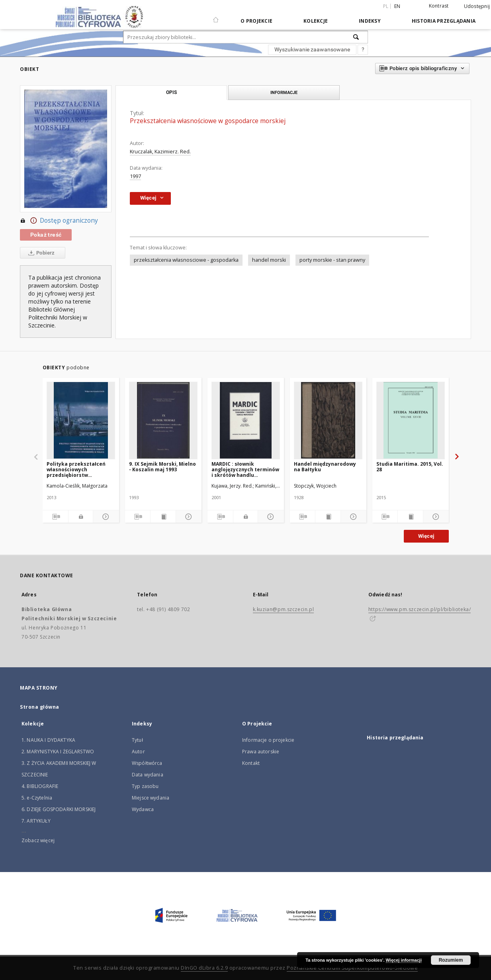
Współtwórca (147, 763)
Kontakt (251, 763)
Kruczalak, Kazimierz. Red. (160, 152)
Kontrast (439, 6)
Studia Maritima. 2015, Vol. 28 (410, 467)
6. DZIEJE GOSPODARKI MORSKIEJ (59, 809)
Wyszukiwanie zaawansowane (312, 49)
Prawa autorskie (261, 752)
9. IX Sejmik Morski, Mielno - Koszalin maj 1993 (162, 467)
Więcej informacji (404, 960)
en (397, 6)
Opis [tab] (171, 92)
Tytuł (137, 740)
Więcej (426, 536)
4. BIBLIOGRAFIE (40, 786)
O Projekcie (256, 21)
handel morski (269, 260)
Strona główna (40, 707)
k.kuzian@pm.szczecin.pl (284, 609)
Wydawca (143, 809)
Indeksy (370, 21)
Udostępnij (477, 6)
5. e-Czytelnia (37, 798)
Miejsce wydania (151, 798)
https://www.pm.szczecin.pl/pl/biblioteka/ (420, 609)
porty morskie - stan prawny (332, 260)
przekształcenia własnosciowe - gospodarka (186, 260)
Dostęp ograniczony (59, 221)
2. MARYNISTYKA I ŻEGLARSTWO (58, 752)
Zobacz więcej (38, 840)
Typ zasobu (145, 786)
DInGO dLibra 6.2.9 (204, 968)
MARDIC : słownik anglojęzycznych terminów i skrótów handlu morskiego (245, 469)
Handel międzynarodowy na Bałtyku (325, 467)
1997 (135, 176)
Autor (138, 752)
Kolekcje (316, 21)
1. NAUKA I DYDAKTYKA (48, 740)
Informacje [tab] (284, 92)
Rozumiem (451, 960)
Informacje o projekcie (268, 740)
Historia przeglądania (444, 21)
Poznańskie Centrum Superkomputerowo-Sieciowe (352, 968)
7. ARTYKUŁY (36, 821)
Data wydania (148, 775)
